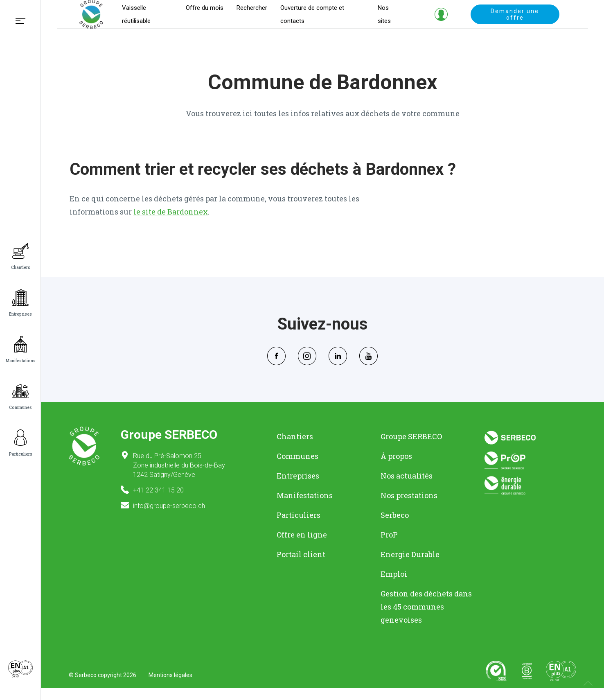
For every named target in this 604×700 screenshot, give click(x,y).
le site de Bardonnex (171, 224)
